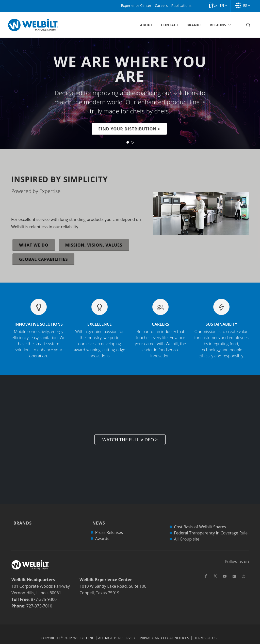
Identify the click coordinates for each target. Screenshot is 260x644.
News (97, 519)
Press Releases (109, 525)
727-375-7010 (39, 599)
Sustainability (221, 340)
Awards (102, 531)
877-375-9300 (44, 592)
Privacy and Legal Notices (164, 631)
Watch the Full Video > (130, 440)
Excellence (100, 340)
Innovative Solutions (39, 340)
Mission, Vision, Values (94, 245)
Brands (21, 519)
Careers (160, 340)
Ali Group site (187, 532)
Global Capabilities (43, 259)
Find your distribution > (129, 129)
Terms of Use (206, 631)
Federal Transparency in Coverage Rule (211, 526)
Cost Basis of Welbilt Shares (200, 520)
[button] (218, 6)
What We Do (34, 245)
